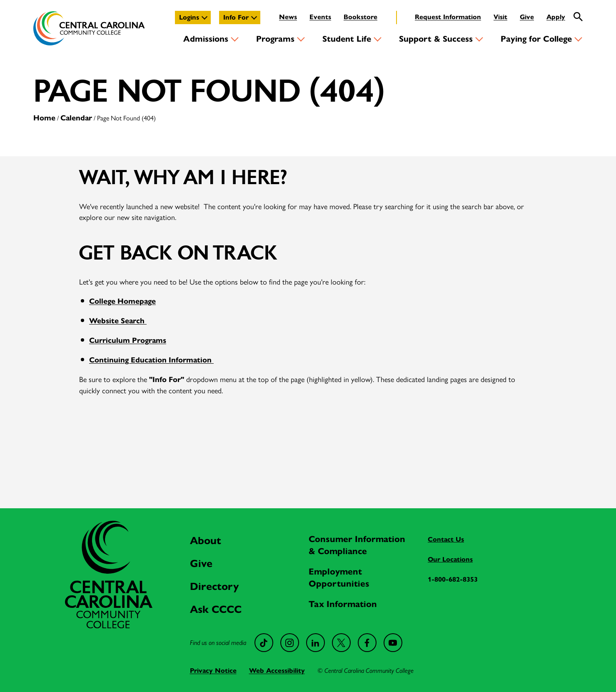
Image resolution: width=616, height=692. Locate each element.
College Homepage (122, 301)
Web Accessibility (277, 671)
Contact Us (446, 539)
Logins (189, 17)
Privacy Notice (213, 671)
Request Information (448, 17)
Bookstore (360, 17)
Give (527, 17)
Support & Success (436, 39)
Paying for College (536, 39)
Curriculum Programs (128, 340)
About (206, 541)
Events (320, 17)
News (288, 17)
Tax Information (343, 604)
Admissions (206, 39)
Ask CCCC (216, 609)
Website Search (118, 321)
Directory (214, 586)
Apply (556, 17)
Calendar (76, 118)
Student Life (347, 39)
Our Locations (450, 559)
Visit (500, 17)
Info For (236, 17)
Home (44, 118)
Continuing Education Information (151, 360)
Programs (275, 39)
